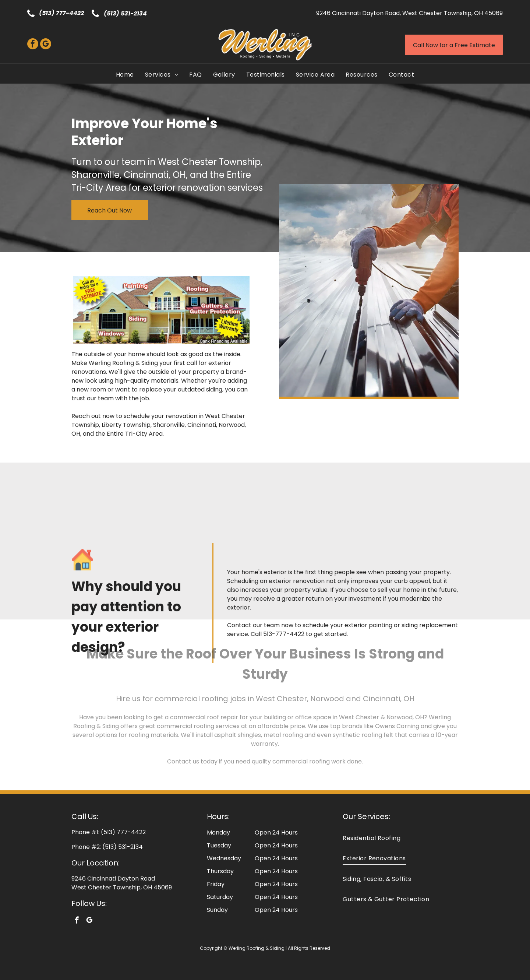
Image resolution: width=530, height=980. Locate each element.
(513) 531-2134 (125, 13)
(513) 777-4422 (61, 13)
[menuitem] (125, 75)
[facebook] (33, 45)
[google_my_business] (46, 45)
